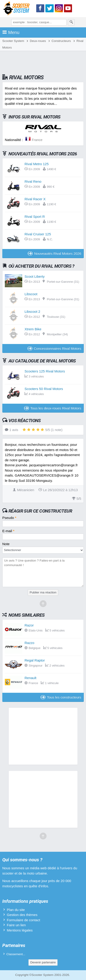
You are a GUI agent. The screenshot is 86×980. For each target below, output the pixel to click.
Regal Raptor (35, 660)
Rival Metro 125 (37, 164)
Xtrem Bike (33, 329)
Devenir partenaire (43, 962)
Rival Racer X (35, 199)
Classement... (16, 954)
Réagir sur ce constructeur (40, 511)
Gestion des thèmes (22, 915)
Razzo (29, 643)
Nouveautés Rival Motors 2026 (54, 253)
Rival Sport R (35, 217)
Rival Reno (33, 181)
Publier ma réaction (43, 592)
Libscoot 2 (32, 312)
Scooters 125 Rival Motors (45, 371)
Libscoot (31, 294)
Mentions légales (20, 930)
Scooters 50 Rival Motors (44, 389)
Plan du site (16, 910)
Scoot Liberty (35, 276)
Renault (31, 678)
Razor (29, 625)
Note (6, 544)
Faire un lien (16, 925)
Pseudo (9, 518)
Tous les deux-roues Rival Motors (53, 408)
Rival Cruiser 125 (38, 234)
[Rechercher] (71, 22)
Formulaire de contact (24, 920)
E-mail (8, 531)
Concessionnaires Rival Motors (54, 348)
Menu (11, 32)
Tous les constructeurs (61, 697)
